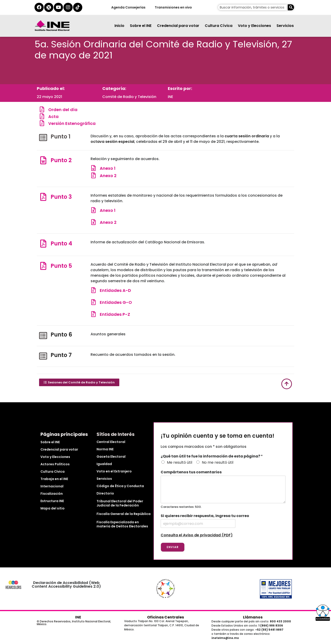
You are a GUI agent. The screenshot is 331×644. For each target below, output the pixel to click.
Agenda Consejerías (128, 7)
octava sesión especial (112, 142)
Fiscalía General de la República (124, 514)
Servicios (285, 26)
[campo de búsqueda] (253, 7)
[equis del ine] (49, 7)
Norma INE (105, 449)
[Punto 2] (43, 160)
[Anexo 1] (93, 168)
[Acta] (42, 116)
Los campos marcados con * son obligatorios (204, 447)
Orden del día (63, 110)
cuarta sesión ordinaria (246, 136)
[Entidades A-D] (93, 290)
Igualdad (104, 464)
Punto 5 (61, 266)
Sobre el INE (141, 26)
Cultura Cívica (219, 26)
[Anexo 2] (93, 175)
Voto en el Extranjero (114, 471)
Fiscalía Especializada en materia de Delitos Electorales (122, 524)
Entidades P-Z (115, 314)
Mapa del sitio (53, 508)
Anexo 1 (108, 168)
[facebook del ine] (39, 7)
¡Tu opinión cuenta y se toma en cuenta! (217, 436)
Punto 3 (61, 197)
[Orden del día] (42, 109)
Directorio (105, 493)
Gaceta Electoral (111, 457)
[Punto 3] (43, 197)
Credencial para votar (178, 26)
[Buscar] (291, 7)
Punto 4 (61, 243)
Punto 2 (61, 160)
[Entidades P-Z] (93, 314)
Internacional (52, 486)
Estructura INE (52, 501)
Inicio (119, 26)
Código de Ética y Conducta (120, 486)
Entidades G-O (116, 302)
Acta (53, 116)
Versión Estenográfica (72, 123)
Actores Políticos (55, 464)
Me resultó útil (180, 462)
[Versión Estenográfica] (42, 123)
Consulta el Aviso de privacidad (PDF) (197, 535)
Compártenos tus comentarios (191, 472)
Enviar (173, 547)
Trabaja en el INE (54, 479)
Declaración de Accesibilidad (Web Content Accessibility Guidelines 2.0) (66, 585)
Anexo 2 (108, 176)
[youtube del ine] (58, 7)
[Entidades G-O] (93, 302)
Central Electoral (111, 442)
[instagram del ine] (68, 7)
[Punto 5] (43, 266)
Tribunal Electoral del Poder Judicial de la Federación (120, 503)
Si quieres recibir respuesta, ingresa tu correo (205, 516)
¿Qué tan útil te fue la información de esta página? (212, 456)
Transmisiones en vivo (173, 7)
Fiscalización (52, 494)
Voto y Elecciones (254, 26)
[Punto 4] (43, 243)
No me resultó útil (218, 462)
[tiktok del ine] (78, 7)
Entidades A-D (115, 290)
